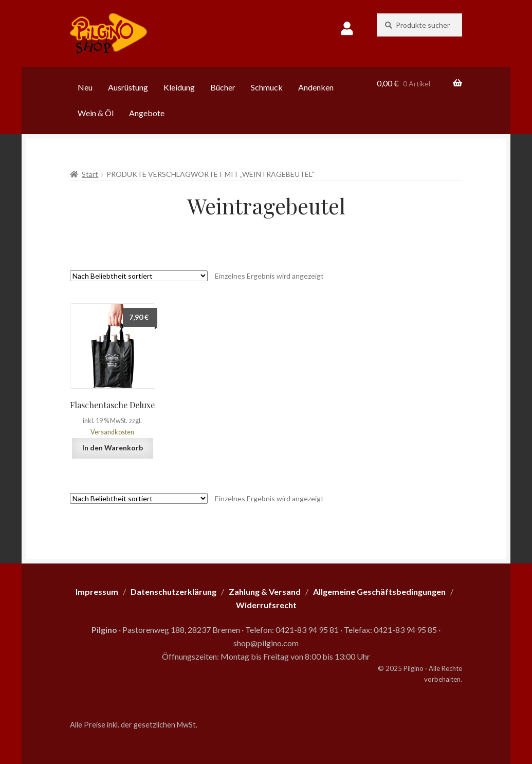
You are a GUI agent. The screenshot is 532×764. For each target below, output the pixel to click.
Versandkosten (112, 432)
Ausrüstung (128, 87)
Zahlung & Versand (265, 592)
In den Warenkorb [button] (113, 448)
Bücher (223, 87)
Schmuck (267, 87)
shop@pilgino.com (266, 643)
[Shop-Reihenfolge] (139, 276)
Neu (85, 87)
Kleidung (179, 87)
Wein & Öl (96, 113)
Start (90, 174)
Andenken (316, 87)
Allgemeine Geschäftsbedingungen (379, 592)
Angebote (147, 113)
